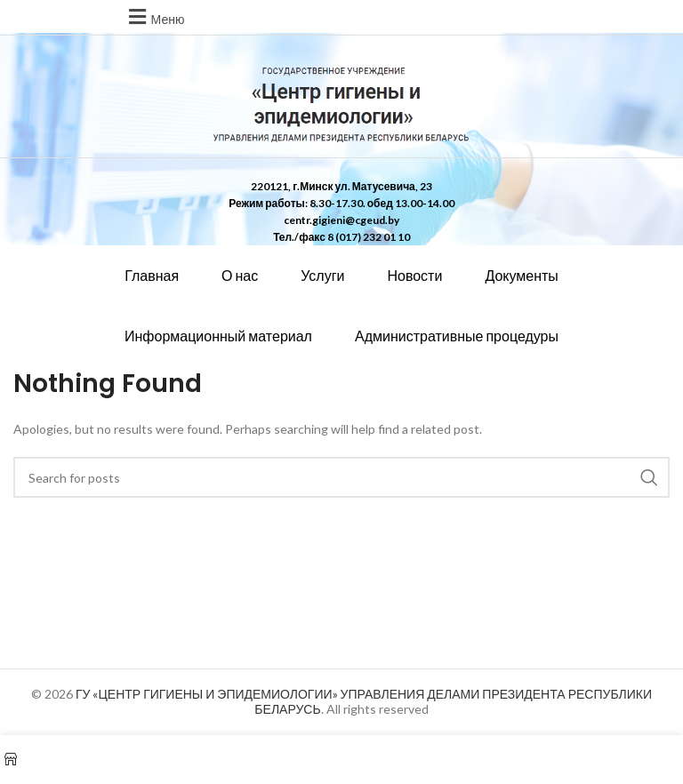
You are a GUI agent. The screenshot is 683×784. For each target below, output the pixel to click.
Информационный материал (218, 336)
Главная (152, 275)
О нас (240, 275)
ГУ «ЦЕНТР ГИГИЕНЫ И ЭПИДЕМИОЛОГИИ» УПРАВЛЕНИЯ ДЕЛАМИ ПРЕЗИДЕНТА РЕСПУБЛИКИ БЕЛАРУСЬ (364, 701)
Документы (521, 275)
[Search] (341, 477)
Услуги (322, 275)
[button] (155, 16)
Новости (414, 275)
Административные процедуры (457, 336)
